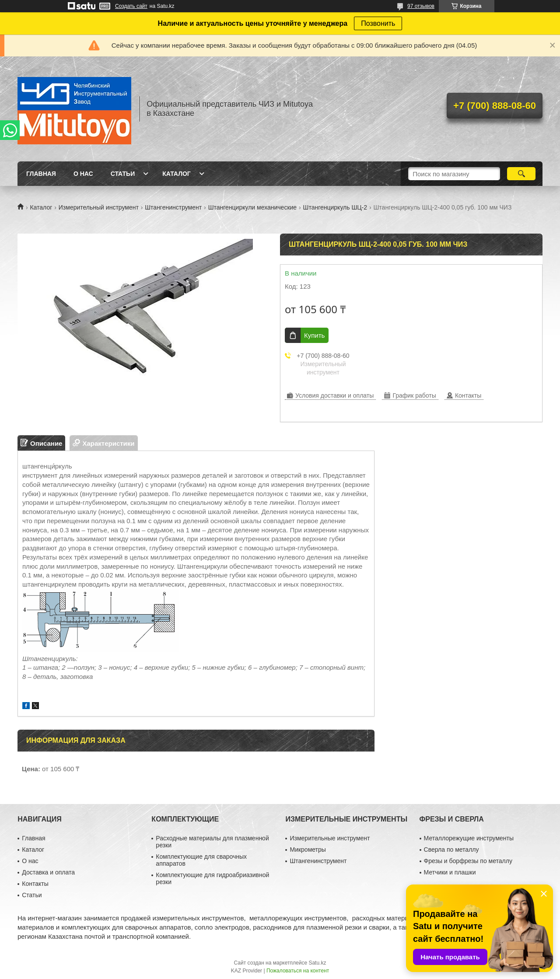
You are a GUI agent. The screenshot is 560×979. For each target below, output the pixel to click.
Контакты (35, 884)
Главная (41, 174)
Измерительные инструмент (330, 838)
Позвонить (378, 23)
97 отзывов (421, 6)
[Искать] (521, 174)
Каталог (177, 174)
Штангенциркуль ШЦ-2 (335, 207)
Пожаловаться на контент (298, 971)
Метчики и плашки (450, 872)
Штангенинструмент (173, 207)
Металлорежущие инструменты (469, 838)
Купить (314, 335)
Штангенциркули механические (253, 207)
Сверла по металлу (451, 850)
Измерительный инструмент (99, 207)
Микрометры (308, 850)
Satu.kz (317, 963)
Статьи (123, 174)
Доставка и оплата (48, 872)
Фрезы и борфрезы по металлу (468, 861)
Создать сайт (131, 6)
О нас (83, 174)
